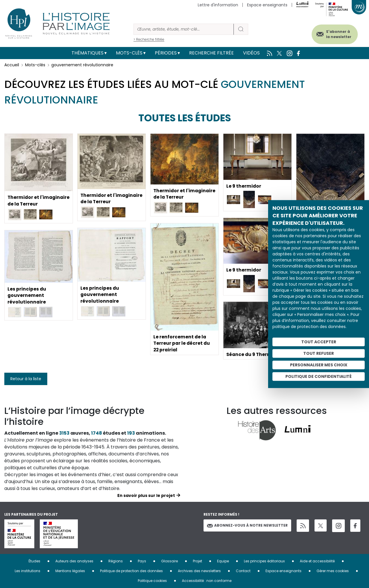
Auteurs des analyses (74, 561)
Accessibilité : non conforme (207, 581)
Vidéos (251, 53)
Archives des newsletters (199, 571)
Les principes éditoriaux (264, 561)
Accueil (12, 65)
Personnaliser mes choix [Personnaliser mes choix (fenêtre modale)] (319, 365)
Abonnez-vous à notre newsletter (247, 525)
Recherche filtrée (211, 53)
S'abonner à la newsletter (337, 34)
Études (34, 561)
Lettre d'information (218, 5)
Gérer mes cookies (333, 571)
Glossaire (170, 561)
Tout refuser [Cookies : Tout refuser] (319, 353)
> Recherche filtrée (149, 39)
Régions (116, 561)
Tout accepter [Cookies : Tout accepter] (319, 342)
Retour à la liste (26, 379)
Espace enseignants (267, 5)
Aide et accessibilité (317, 561)
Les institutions (28, 571)
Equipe (223, 561)
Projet (197, 561)
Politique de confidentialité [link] (319, 376)
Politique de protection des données (131, 571)
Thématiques (87, 53)
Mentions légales (70, 571)
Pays (142, 561)
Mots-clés (129, 53)
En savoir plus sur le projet (146, 495)
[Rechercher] (184, 29)
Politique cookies (152, 581)
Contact (243, 571)
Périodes (166, 53)
